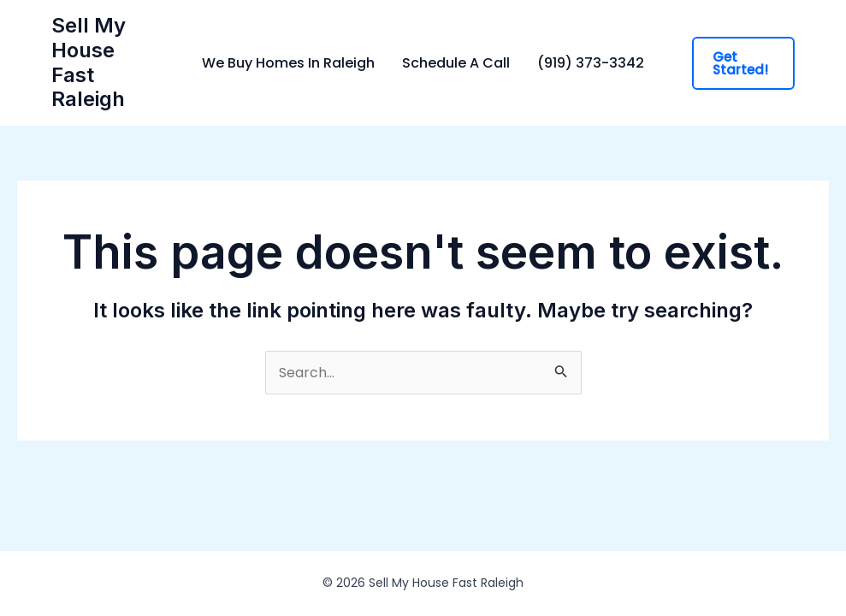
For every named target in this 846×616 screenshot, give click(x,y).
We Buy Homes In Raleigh (288, 63)
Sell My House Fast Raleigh (89, 62)
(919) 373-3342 (591, 63)
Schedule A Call (456, 63)
